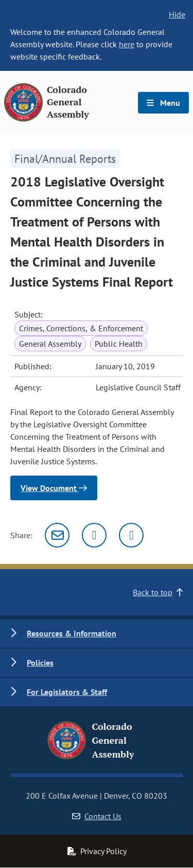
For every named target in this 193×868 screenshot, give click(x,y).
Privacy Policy (97, 851)
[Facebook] (131, 535)
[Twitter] (94, 535)
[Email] (57, 535)
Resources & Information (72, 633)
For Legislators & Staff (67, 692)
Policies (40, 663)
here (127, 44)
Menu (163, 103)
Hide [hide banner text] (177, 14)
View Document (54, 488)
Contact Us (97, 816)
